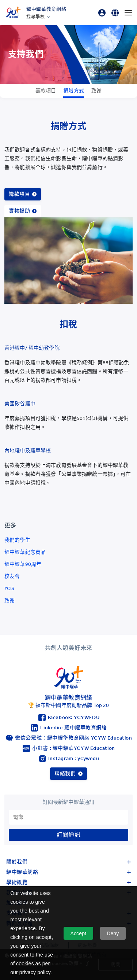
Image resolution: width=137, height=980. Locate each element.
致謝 (9, 600)
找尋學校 (35, 17)
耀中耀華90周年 (23, 564)
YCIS (9, 588)
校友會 (12, 576)
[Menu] (128, 13)
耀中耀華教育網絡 (46, 9)
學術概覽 (68, 882)
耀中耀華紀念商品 (25, 552)
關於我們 (68, 862)
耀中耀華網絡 (68, 872)
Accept (78, 933)
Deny (113, 933)
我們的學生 (17, 540)
